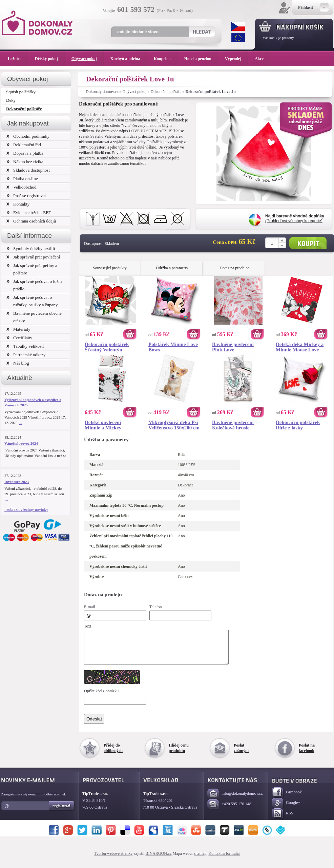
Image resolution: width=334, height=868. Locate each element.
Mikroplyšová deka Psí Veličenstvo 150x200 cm (174, 425)
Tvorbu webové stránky (113, 860)
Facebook (287, 799)
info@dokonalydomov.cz (235, 800)
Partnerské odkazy (26, 355)
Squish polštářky (21, 92)
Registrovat (62, 812)
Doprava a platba (25, 153)
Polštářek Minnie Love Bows (173, 347)
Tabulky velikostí (25, 346)
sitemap (200, 860)
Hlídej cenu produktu (179, 754)
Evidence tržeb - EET (29, 213)
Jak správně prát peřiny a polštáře (32, 269)
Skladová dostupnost (28, 170)
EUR (238, 38)
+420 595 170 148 (229, 811)
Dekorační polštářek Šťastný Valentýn (107, 347)
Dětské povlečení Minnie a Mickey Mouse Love (103, 425)
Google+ (286, 809)
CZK (238, 26)
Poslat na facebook (307, 754)
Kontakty (18, 204)
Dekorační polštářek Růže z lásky (298, 425)
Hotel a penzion (201, 59)
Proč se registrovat (26, 196)
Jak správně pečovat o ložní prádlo (34, 285)
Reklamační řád (24, 145)
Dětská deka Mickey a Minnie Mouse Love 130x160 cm (300, 347)
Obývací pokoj (135, 92)
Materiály (18, 329)
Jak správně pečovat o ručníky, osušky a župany (32, 301)
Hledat (202, 32)
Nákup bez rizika (25, 162)
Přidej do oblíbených (113, 754)
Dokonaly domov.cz (102, 92)
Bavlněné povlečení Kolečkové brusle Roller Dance (233, 425)
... (21, 423)
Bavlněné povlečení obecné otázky (34, 317)
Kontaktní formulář (224, 860)
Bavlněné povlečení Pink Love (233, 347)
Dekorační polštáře (166, 92)
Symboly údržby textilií (31, 248)
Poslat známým (241, 754)
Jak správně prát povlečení (33, 257)
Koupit (308, 243)
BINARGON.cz (159, 860)
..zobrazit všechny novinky (26, 509)
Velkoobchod (22, 187)
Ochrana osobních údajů (31, 221)
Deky (11, 100)
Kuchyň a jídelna (129, 59)
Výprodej (236, 59)
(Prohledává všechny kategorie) (295, 218)
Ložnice (18, 59)
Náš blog (18, 363)
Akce (260, 59)
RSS (282, 820)
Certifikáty (19, 338)
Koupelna (166, 59)
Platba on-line (22, 179)
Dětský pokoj (50, 59)
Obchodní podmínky (28, 136)
